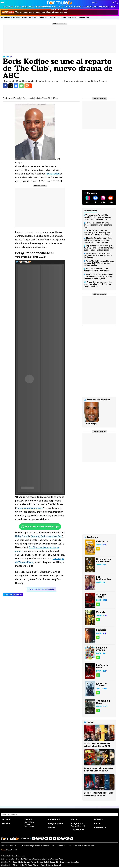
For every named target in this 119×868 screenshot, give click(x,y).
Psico (68, 862)
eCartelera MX (48, 859)
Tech (30, 865)
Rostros (98, 819)
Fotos (64, 7)
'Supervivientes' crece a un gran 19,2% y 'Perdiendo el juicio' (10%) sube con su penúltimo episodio (99, 248)
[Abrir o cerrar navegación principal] (2, 2)
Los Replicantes (19, 856)
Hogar (62, 862)
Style (22, 865)
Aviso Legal (18, 846)
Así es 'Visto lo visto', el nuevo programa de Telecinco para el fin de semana (98, 256)
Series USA (27, 17)
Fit (57, 862)
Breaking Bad (38, 536)
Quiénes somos (7, 846)
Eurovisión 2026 (78, 826)
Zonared (57, 865)
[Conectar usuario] (117, 3)
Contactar (86, 846)
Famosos (103, 7)
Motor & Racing (47, 865)
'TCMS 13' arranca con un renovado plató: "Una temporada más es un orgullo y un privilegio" (98, 233)
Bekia (15, 862)
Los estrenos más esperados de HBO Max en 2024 (99, 794)
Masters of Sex (54, 536)
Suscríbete (100, 828)
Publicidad (77, 846)
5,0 (98, 549)
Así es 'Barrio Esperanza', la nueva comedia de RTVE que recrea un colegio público (99, 263)
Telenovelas (89, 7)
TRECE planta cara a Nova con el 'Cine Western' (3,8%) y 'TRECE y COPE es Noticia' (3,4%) (98, 276)
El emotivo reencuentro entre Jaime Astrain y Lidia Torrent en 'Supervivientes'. (98, 284)
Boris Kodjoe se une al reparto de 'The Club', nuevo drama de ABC (62, 17)
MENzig (15, 865)
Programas (75, 7)
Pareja (34, 862)
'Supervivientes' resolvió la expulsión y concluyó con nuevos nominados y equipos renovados (98, 217)
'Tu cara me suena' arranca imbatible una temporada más (35, 12)
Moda (21, 862)
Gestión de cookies (64, 846)
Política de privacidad (32, 846)
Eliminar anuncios (60, 24)
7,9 (98, 710)
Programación (43, 7)
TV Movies (29, 827)
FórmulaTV (6, 17)
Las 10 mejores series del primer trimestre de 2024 (97, 745)
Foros (112, 7)
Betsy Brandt (22, 536)
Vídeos (56, 7)
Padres (40, 862)
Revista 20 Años (59, 10)
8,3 (98, 604)
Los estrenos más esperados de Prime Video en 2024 (99, 769)
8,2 (98, 693)
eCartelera (36, 859)
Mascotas (75, 862)
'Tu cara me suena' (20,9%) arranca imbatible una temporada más (98, 225)
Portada (6, 819)
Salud (46, 862)
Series (17, 7)
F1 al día (36, 865)
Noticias (8, 7)
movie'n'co (59, 859)
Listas (27, 824)
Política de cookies (48, 846)
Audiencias (28, 7)
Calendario (29, 822)
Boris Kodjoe (53, 174)
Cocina (52, 862)
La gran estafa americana (30, 508)
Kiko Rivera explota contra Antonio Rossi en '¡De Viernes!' (97, 270)
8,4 (98, 620)
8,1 (98, 637)
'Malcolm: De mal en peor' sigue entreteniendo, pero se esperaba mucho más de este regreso (98, 240)
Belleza (27, 862)
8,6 (98, 675)
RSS (93, 846)
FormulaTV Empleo (24, 859)
